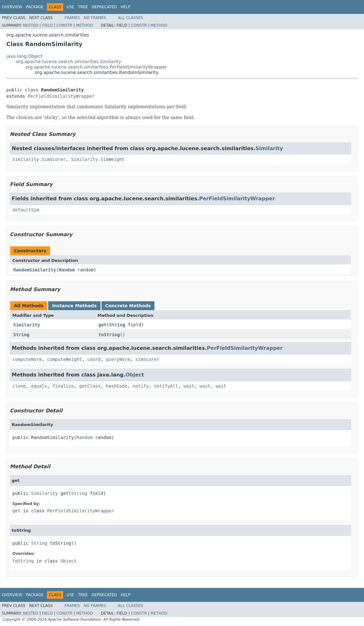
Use (70, 7)
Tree (83, 7)
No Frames (95, 18)
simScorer (147, 359)
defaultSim (26, 210)
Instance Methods (74, 306)
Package (35, 7)
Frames (72, 18)
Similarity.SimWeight (98, 159)
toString (109, 335)
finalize (63, 386)
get (103, 325)
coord (94, 359)
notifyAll (166, 386)
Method (84, 25)
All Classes (130, 18)
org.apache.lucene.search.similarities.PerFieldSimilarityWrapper (96, 67)
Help (126, 7)
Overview (12, 7)
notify (141, 386)
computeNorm (27, 359)
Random (67, 270)
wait (189, 386)
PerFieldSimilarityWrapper (61, 96)
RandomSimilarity (35, 270)
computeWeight (65, 359)
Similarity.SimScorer (39, 159)
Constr (64, 25)
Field (47, 25)
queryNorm (118, 359)
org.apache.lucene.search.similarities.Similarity (68, 62)
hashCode (117, 386)
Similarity (269, 148)
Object (135, 375)
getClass (90, 386)
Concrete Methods (128, 306)
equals (39, 386)
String (117, 325)
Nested (30, 25)
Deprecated (104, 7)
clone (19, 386)
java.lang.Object (24, 56)
